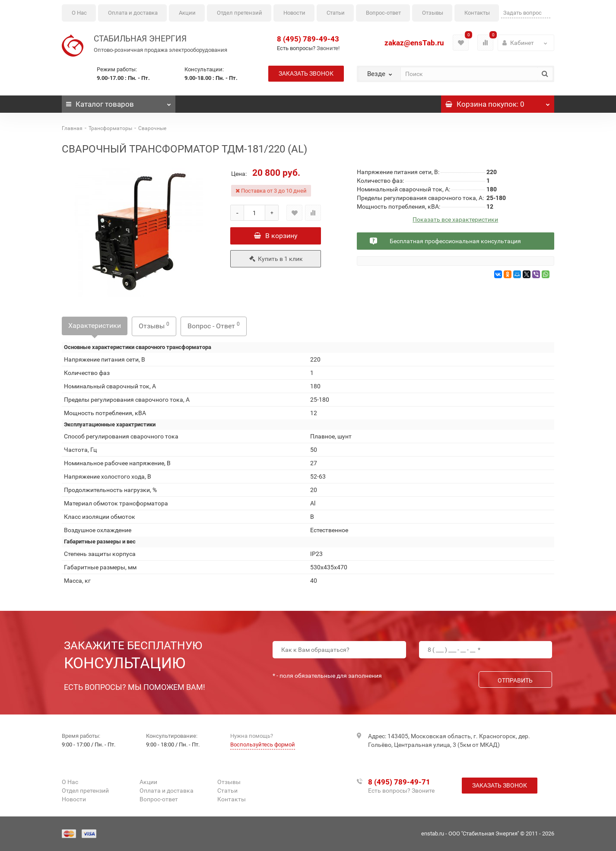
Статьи (336, 13)
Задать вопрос (522, 13)
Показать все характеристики (455, 220)
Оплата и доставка (133, 13)
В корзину (276, 236)
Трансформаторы (110, 128)
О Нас (79, 13)
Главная (72, 128)
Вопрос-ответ (383, 13)
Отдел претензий (240, 13)
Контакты (477, 13)
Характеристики (95, 325)
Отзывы (433, 13)
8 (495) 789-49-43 (308, 39)
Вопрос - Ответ (214, 325)
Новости (294, 13)
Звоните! (328, 48)
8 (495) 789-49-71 (399, 782)
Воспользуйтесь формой (263, 745)
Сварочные (152, 128)
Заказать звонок (306, 73)
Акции (187, 13)
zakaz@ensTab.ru (414, 43)
